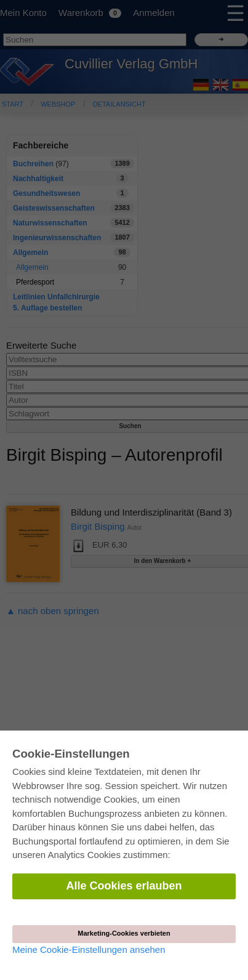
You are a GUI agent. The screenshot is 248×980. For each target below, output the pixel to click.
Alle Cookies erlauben (124, 886)
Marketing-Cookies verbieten (124, 933)
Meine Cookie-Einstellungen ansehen (89, 950)
